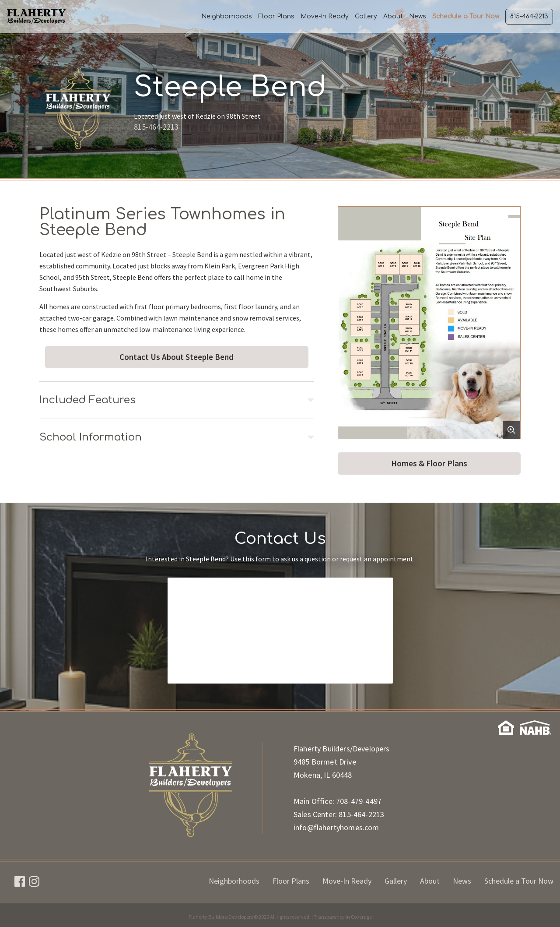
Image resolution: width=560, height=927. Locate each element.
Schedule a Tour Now (466, 16)
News (418, 16)
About (393, 16)
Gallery (366, 16)
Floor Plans (276, 16)
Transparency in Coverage (343, 917)
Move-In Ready (325, 16)
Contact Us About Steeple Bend (177, 357)
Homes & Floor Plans (429, 463)
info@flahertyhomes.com (336, 827)
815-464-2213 (529, 16)
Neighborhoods (227, 16)
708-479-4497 (359, 801)
